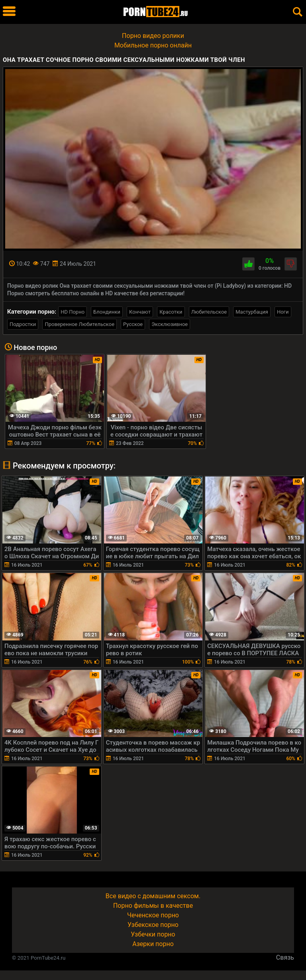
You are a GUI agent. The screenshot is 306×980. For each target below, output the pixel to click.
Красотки (171, 312)
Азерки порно (153, 944)
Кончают (140, 312)
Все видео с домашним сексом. (153, 896)
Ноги (283, 312)
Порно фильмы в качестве (153, 906)
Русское (133, 324)
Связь (285, 957)
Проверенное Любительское (79, 324)
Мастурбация (252, 312)
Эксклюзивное (170, 324)
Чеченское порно (153, 915)
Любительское (209, 312)
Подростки (23, 324)
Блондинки (107, 312)
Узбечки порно (153, 934)
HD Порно (73, 312)
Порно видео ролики (153, 36)
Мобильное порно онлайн (153, 45)
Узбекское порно (153, 925)
